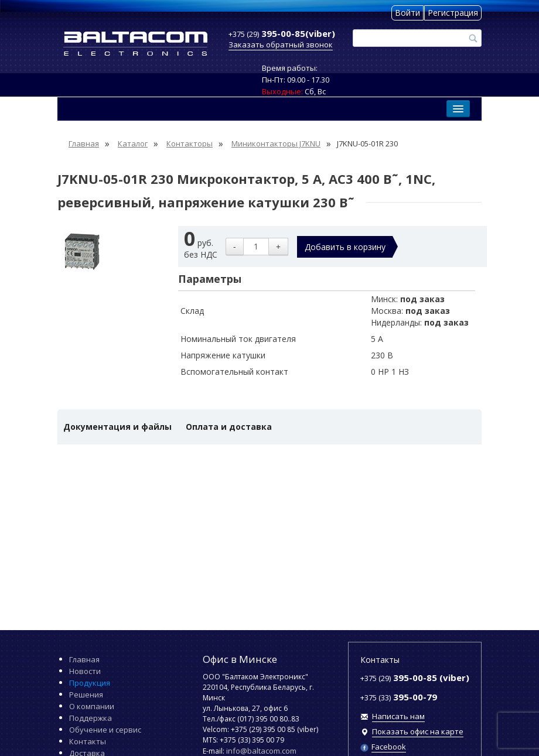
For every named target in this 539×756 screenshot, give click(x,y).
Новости (85, 671)
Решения (86, 695)
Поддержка (91, 718)
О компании (92, 706)
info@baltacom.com (261, 751)
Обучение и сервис (105, 730)
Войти (407, 13)
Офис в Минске (240, 659)
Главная (84, 659)
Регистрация (453, 13)
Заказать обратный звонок (281, 45)
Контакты (88, 741)
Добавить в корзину (345, 247)
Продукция (90, 683)
